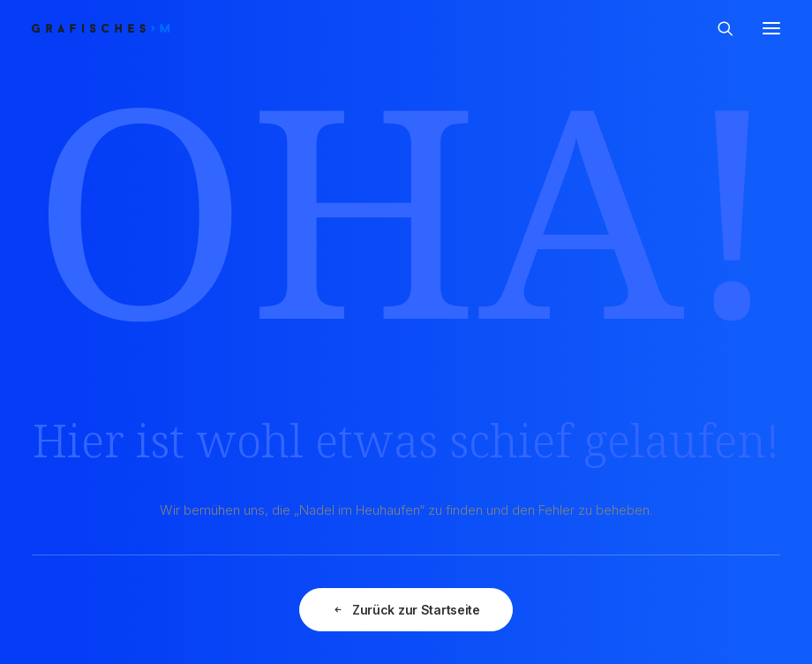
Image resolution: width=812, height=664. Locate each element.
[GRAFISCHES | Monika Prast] (165, 28)
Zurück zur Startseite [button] (406, 610)
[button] (771, 28)
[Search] (718, 28)
